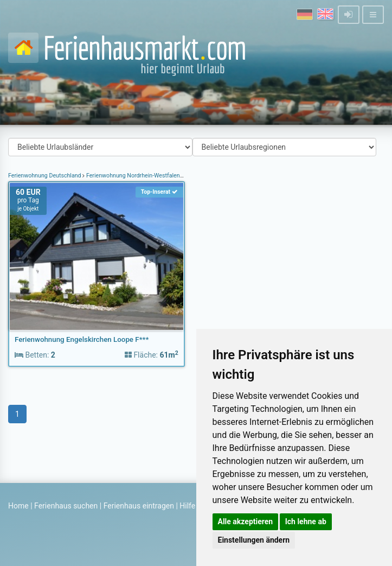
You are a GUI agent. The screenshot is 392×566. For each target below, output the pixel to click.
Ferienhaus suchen (66, 506)
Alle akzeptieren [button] (246, 522)
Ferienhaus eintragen (139, 506)
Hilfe (187, 506)
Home (18, 506)
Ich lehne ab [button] (306, 522)
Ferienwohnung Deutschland (45, 176)
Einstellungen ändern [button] (254, 540)
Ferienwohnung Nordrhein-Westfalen (133, 176)
